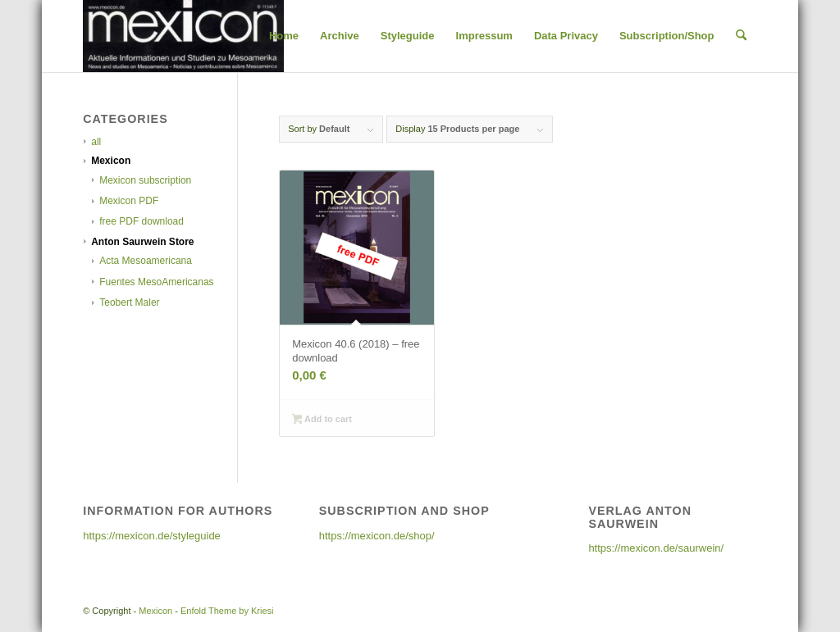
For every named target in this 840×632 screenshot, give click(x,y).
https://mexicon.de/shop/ (377, 536)
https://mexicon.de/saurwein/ (656, 548)
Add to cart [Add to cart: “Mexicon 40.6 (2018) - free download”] (322, 421)
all (96, 142)
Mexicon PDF (129, 201)
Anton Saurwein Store (142, 242)
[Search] (741, 36)
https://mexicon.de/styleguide (152, 536)
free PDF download (142, 221)
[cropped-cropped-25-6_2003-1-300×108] (183, 36)
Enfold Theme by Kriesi (227, 611)
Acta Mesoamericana (146, 261)
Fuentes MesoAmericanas (156, 282)
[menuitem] (284, 36)
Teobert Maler (129, 302)
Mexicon (111, 161)
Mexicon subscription (145, 180)
